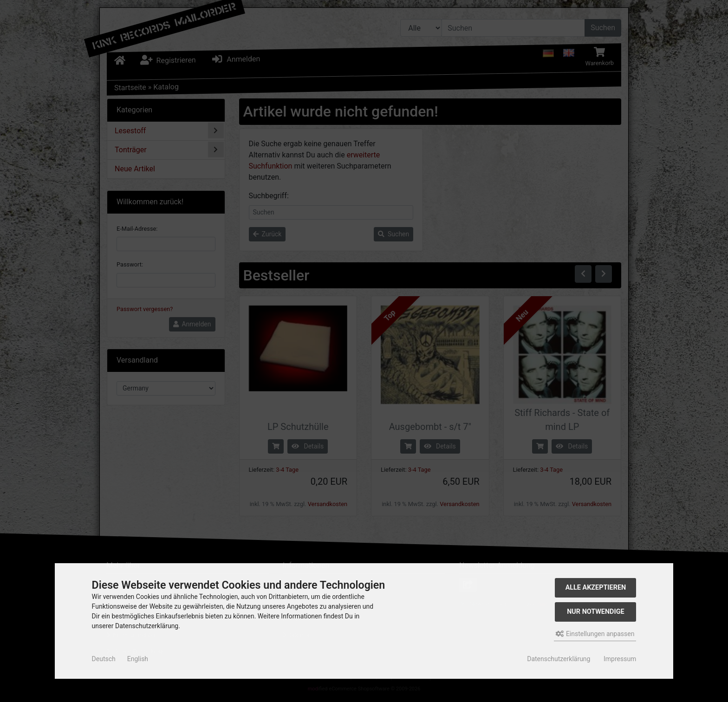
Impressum (620, 659)
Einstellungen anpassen (595, 634)
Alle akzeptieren (596, 588)
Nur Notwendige (595, 612)
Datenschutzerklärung (559, 659)
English (138, 659)
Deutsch (104, 659)
